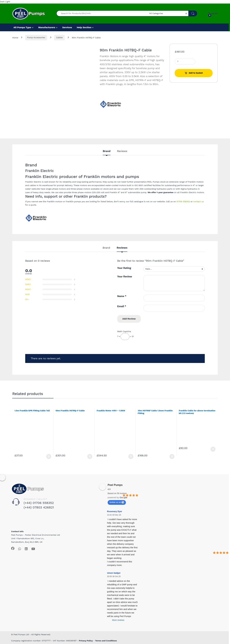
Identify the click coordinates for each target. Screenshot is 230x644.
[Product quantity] (185, 62)
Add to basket (196, 73)
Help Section (84, 27)
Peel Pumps (115, 485)
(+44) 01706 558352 (39, 503)
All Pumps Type (22, 27)
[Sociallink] (13, 548)
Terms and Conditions (106, 641)
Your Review (125, 276)
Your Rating (124, 268)
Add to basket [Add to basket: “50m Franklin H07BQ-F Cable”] (90, 456)
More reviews (118, 620)
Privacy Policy (86, 641)
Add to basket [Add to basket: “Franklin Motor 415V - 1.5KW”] (131, 456)
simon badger (114, 573)
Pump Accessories (36, 37)
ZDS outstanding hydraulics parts (156, 189)
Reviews (122, 151)
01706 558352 (183, 201)
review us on (117, 502)
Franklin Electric (33, 182)
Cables (59, 37)
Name (122, 296)
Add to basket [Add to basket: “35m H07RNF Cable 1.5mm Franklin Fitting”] (172, 456)
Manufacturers (47, 27)
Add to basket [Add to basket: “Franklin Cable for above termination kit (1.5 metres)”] (213, 449)
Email (122, 306)
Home (15, 37)
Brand (107, 151)
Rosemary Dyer (115, 511)
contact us (198, 201)
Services (67, 27)
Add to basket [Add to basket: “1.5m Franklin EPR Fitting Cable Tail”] (49, 456)
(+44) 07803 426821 (39, 507)
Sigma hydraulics (189, 189)
